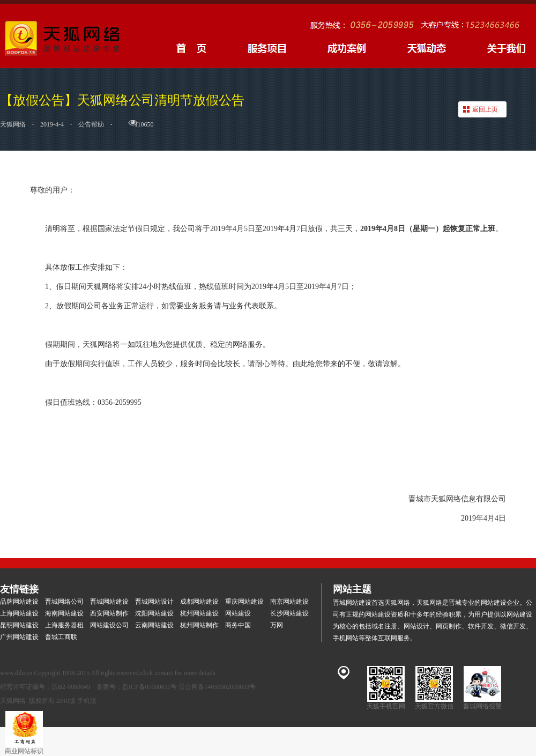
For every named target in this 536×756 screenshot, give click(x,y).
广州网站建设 (19, 637)
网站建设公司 (109, 625)
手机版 (87, 701)
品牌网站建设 (19, 602)
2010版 (66, 701)
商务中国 (238, 625)
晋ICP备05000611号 (150, 687)
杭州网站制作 (199, 625)
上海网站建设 (19, 613)
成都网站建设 (199, 602)
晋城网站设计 (154, 602)
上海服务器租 (64, 625)
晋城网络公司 (64, 602)
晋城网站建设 (109, 602)
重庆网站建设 (244, 602)
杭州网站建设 (199, 613)
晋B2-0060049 (71, 687)
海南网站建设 (64, 613)
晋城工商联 (61, 637)
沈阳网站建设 (154, 613)
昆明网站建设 (19, 625)
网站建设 (238, 613)
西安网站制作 (109, 613)
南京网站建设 (289, 602)
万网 (277, 625)
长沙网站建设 (289, 613)
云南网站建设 (154, 625)
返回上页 (485, 109)
